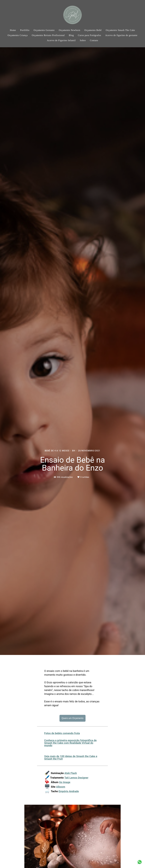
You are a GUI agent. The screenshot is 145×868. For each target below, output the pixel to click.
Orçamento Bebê (93, 30)
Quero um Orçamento (73, 718)
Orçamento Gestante (44, 30)
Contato (94, 40)
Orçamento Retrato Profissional (48, 35)
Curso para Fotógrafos (89, 35)
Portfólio (25, 30)
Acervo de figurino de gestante (121, 35)
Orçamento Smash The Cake (120, 30)
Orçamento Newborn (70, 30)
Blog (71, 35)
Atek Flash (71, 773)
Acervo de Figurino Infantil (61, 40)
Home (13, 30)
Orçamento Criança (18, 35)
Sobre (83, 40)
